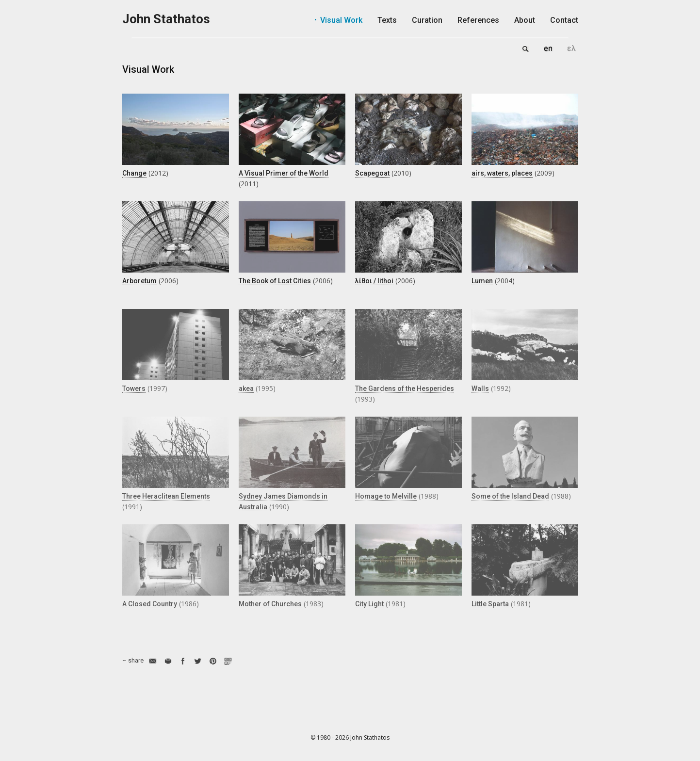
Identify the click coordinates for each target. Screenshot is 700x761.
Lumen (482, 281)
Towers (134, 389)
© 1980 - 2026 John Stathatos (350, 737)
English (548, 49)
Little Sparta (490, 604)
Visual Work (341, 20)
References (478, 20)
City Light (369, 604)
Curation (427, 20)
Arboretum (139, 281)
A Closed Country (150, 604)
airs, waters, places (502, 173)
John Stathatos (166, 19)
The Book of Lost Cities (275, 281)
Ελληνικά (571, 49)
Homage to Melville (386, 496)
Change (134, 173)
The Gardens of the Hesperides (405, 389)
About (525, 20)
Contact (564, 20)
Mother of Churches (270, 604)
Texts (387, 20)
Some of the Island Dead (510, 496)
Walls (480, 389)
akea (246, 389)
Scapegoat (372, 173)
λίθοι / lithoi (374, 281)
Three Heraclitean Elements (166, 496)
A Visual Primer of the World (284, 173)
